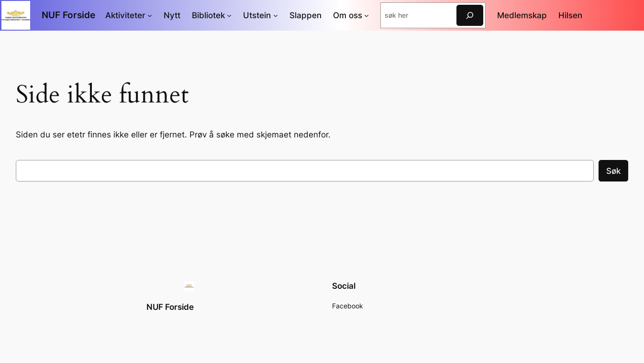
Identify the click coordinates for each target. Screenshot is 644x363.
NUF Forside (68, 15)
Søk (613, 171)
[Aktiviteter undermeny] (150, 15)
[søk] (470, 15)
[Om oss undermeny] (366, 15)
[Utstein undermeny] (276, 15)
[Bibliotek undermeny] (229, 15)
